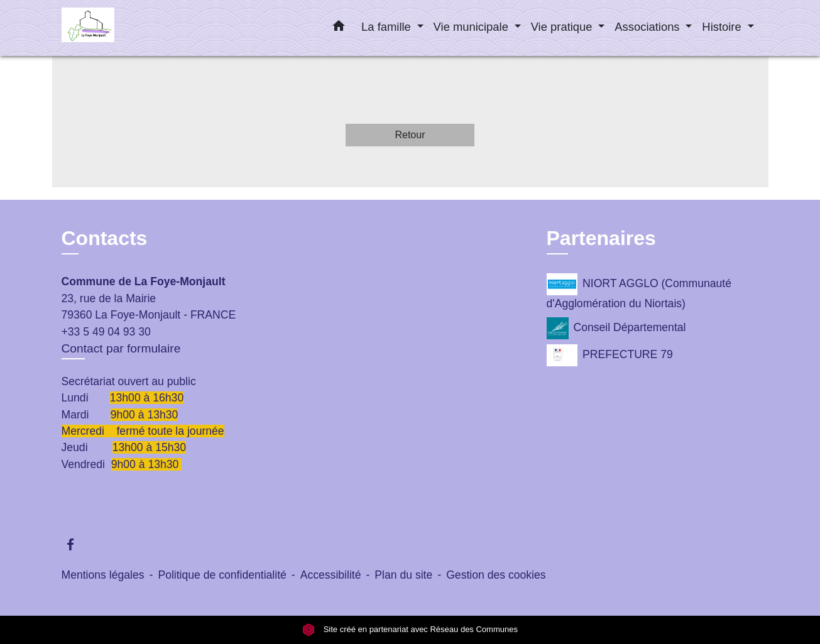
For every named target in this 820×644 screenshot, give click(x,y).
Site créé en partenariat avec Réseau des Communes (410, 630)
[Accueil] (140, 28)
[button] (339, 28)
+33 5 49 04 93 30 (106, 332)
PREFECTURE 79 (610, 355)
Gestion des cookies (496, 575)
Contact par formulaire (121, 348)
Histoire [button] (723, 27)
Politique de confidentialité (222, 575)
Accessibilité (331, 575)
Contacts (105, 238)
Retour (410, 135)
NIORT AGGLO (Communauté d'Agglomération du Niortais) (639, 292)
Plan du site (403, 575)
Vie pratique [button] (563, 27)
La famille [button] (388, 27)
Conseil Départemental (616, 328)
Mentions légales (103, 575)
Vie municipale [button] (473, 27)
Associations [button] (648, 27)
